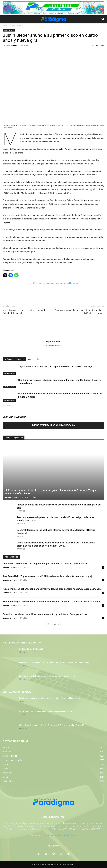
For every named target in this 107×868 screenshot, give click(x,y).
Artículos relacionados (14, 359)
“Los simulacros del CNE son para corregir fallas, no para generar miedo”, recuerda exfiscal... (52, 589)
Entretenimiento (16, 26)
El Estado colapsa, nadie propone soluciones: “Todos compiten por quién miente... (55, 662)
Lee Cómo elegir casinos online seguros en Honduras (54, 283)
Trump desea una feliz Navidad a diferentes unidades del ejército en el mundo (79, 312)
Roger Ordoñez (12, 45)
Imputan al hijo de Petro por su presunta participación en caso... (47, 676)
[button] (5, 19)
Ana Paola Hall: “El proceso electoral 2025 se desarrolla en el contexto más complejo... (49, 576)
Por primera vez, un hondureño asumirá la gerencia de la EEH (46, 712)
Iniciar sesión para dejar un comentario (53, 425)
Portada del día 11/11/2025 (31, 649)
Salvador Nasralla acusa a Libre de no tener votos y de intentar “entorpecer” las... (46, 614)
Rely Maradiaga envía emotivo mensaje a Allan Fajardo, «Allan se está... (50, 698)
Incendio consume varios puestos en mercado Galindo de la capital (24, 312)
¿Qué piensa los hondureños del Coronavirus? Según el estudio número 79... (53, 725)
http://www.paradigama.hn (53, 345)
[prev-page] (5, 407)
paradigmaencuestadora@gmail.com (60, 835)
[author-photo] (54, 337)
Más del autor (34, 359)
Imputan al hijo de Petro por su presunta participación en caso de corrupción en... (46, 564)
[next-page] (9, 407)
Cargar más (54, 624)
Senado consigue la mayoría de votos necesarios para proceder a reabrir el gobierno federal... (53, 602)
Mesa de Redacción (12, 497)
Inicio (5, 26)
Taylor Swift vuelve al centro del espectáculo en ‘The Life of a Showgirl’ (56, 366)
